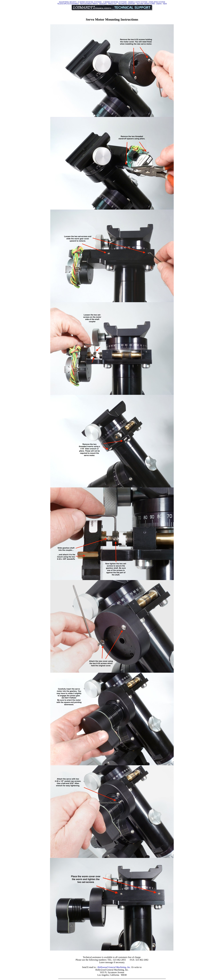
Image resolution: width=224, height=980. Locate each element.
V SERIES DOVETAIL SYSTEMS (115, 2)
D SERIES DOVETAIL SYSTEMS (90, 2)
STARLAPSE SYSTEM (157, 2)
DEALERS (103, 4)
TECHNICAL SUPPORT (127, 4)
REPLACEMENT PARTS (89, 4)
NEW (165, 4)
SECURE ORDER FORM (146, 4)
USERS (159, 4)
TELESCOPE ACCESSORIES (68, 4)
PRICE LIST (112, 4)
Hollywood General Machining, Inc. (114, 967)
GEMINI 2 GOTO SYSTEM (138, 2)
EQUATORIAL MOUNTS (68, 2)
